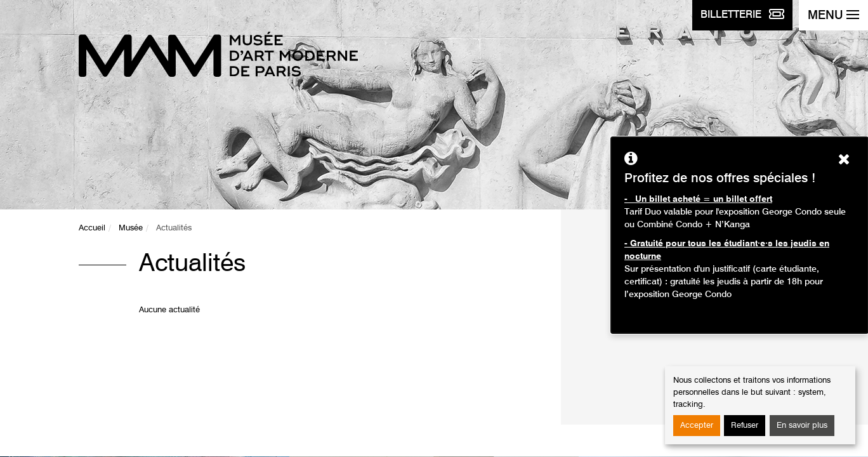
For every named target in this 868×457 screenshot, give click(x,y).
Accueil (92, 228)
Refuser (745, 426)
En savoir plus (802, 426)
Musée (131, 228)
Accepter (697, 426)
